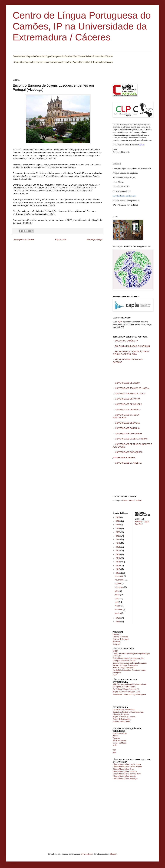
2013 (118, 566)
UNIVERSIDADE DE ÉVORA (127, 423)
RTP (114, 752)
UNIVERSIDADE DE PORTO (127, 399)
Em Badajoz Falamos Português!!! (126, 689)
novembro (119, 580)
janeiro (118, 613)
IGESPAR (117, 642)
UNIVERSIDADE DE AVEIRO (127, 410)
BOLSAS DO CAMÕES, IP (126, 341)
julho (117, 591)
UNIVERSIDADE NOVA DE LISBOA (130, 394)
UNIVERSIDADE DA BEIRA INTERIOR (132, 439)
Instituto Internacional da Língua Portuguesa (130, 663)
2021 (118, 536)
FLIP (115, 675)
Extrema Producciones (121, 721)
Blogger (113, 854)
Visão (115, 745)
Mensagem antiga (95, 239)
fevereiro (119, 609)
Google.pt (116, 644)
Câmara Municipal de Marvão (124, 776)
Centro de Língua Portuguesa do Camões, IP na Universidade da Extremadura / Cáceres (82, 26)
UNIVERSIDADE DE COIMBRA (128, 404)
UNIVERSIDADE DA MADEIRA (128, 463)
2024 (118, 525)
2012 (118, 569)
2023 (118, 528)
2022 (118, 532)
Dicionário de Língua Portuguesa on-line (128, 658)
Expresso (116, 738)
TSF (114, 750)
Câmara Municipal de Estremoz (125, 771)
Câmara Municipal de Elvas (123, 769)
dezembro (119, 576)
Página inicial (61, 239)
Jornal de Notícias (120, 740)
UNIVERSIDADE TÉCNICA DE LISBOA (132, 388)
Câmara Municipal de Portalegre (125, 779)
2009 (118, 622)
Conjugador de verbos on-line (124, 661)
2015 (118, 558)
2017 (118, 551)
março (118, 606)
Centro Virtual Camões (132, 501)
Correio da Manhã (120, 743)
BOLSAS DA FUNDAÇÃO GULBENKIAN (132, 346)
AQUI (120, 322)
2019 (118, 543)
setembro (119, 587)
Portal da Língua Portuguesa (123, 668)
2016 (118, 554)
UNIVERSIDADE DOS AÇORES (129, 452)
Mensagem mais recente (24, 239)
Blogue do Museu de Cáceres (124, 717)
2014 (118, 562)
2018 (118, 547)
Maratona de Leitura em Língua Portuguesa (129, 694)
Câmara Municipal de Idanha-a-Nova (127, 774)
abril (117, 602)
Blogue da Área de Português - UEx (126, 692)
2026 (118, 517)
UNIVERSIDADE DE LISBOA (127, 383)
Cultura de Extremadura (122, 719)
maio (117, 598)
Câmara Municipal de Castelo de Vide (127, 767)
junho (117, 595)
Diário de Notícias (120, 733)
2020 (118, 540)
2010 (118, 618)
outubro (118, 584)
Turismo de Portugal (120, 637)
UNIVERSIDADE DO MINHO (127, 428)
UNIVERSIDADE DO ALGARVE (129, 434)
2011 (118, 573)
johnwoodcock (86, 854)
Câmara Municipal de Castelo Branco (127, 764)
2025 (118, 521)
